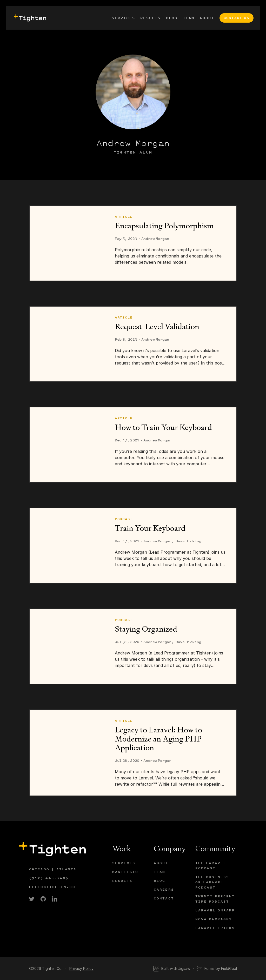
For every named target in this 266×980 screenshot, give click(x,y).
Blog (172, 18)
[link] (32, 899)
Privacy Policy (81, 968)
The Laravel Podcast (211, 866)
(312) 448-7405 (49, 878)
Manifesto (125, 872)
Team (189, 18)
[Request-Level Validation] (67, 344)
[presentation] (29, 18)
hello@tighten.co (52, 887)
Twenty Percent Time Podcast (215, 899)
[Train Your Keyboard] (67, 546)
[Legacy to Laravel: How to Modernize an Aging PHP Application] (67, 753)
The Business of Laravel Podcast (212, 882)
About (207, 18)
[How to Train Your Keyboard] (67, 445)
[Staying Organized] (67, 646)
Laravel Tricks (215, 928)
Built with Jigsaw (172, 969)
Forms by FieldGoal (217, 969)
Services (123, 18)
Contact (164, 898)
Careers (164, 889)
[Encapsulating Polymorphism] (67, 243)
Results (151, 18)
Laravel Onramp (215, 910)
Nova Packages (214, 919)
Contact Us (237, 18)
